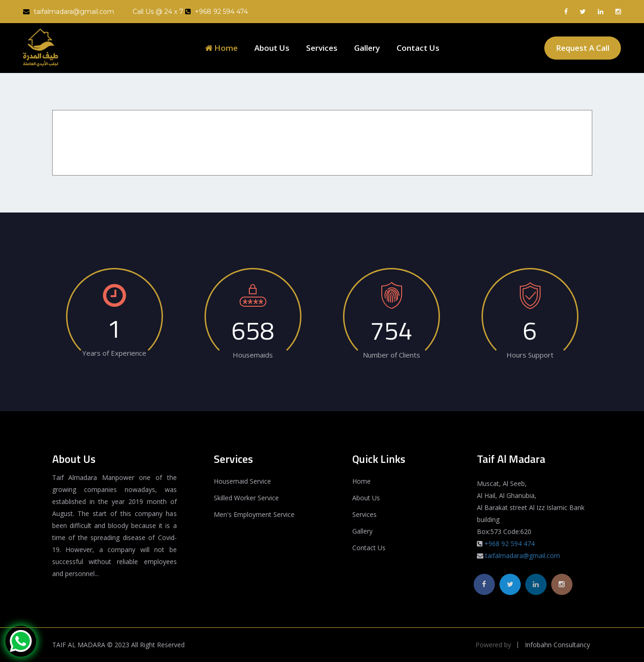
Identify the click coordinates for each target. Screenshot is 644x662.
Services (322, 48)
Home (221, 48)
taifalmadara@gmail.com (69, 12)
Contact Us (418, 48)
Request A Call (583, 48)
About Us (272, 48)
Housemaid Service (242, 481)
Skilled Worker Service (246, 498)
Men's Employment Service (254, 514)
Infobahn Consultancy (557, 645)
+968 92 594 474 (509, 544)
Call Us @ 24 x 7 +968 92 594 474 (190, 12)
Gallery (367, 48)
